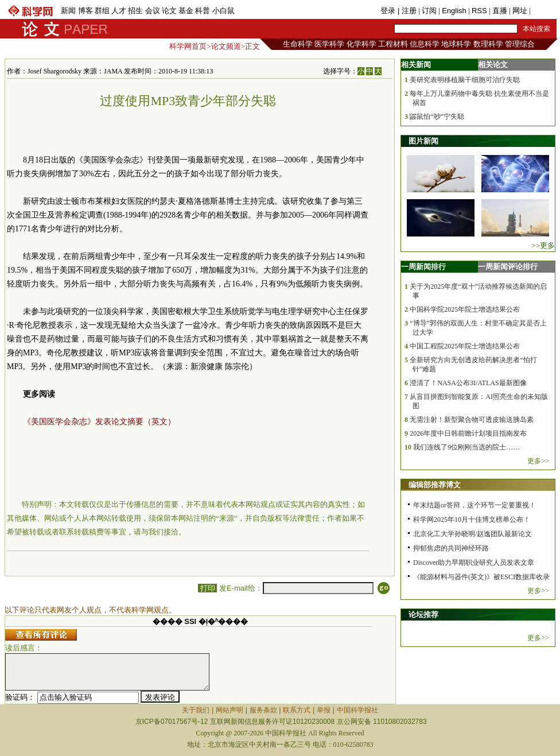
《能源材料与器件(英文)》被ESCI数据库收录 (481, 577)
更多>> (538, 461)
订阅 (429, 11)
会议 (153, 11)
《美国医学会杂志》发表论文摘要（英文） (99, 422)
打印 (207, 588)
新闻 (68, 11)
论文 (169, 11)
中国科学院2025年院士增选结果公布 (465, 309)
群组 (102, 11)
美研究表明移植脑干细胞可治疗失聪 (465, 80)
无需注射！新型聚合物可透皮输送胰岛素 (472, 420)
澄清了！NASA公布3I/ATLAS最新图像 (468, 383)
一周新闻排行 (423, 267)
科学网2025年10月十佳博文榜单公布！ (472, 519)
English (454, 11)
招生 (135, 11)
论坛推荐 (423, 615)
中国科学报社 (357, 710)
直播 (500, 11)
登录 (389, 11)
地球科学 (456, 44)
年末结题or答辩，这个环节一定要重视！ (475, 505)
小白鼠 (223, 11)
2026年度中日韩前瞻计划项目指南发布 (468, 433)
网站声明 (230, 710)
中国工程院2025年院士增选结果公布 (465, 346)
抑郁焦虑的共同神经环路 (451, 548)
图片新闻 (423, 141)
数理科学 (488, 44)
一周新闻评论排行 (508, 267)
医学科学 (329, 44)
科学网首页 (188, 46)
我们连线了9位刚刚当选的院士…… (466, 447)
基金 (186, 11)
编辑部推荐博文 (435, 485)
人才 (119, 11)
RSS (479, 11)
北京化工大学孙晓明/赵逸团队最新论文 (472, 534)
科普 (203, 11)
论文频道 (226, 46)
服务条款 (263, 710)
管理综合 (520, 44)
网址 (520, 11)
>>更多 (543, 245)
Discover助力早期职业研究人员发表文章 (474, 563)
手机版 (544, 11)
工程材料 (393, 44)
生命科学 (298, 44)
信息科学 (425, 44)
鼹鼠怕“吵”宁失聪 (437, 117)
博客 (85, 11)
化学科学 (361, 44)
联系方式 (297, 710)
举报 (324, 710)
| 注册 (407, 11)
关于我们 (196, 710)
